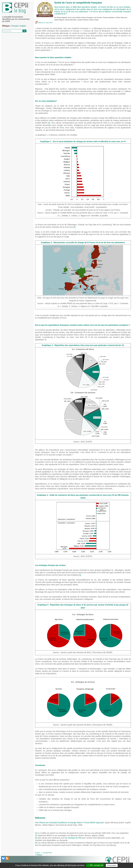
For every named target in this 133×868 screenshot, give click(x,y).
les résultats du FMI (73, 838)
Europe (37, 853)
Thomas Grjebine (109, 17)
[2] (75, 227)
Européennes (47, 853)
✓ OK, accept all (95, 865)
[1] (49, 123)
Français (15, 26)
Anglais (23, 26)
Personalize (112, 865)
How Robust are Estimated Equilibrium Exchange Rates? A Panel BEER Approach (70, 823)
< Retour (39, 855)
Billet (38, 23)
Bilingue (6, 26)
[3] (80, 575)
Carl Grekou (98, 17)
